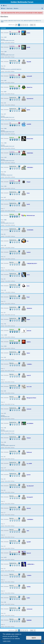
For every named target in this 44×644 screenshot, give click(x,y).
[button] (16, 25)
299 (5, 428)
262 (5, 357)
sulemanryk (30, 609)
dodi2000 (29, 124)
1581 (5, 186)
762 (5, 324)
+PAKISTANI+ (30, 153)
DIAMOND (29, 620)
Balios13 (29, 553)
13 (5, 613)
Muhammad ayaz (31, 215)
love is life (29, 387)
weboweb (29, 409)
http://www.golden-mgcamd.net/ (8, 445)
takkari (28, 353)
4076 (5, 557)
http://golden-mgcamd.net (7, 175)
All (9, 21)
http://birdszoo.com (5, 417)
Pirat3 (28, 297)
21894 (6, 335)
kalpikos (29, 342)
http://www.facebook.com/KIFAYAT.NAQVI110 (11, 69)
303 (5, 442)
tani (28, 241)
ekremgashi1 (30, 497)
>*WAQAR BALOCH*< (32, 263)
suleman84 (29, 76)
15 (5, 569)
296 (5, 602)
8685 (5, 220)
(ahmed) (29, 508)
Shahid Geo (30, 87)
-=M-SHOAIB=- (30, 230)
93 (5, 279)
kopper (28, 319)
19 (5, 546)
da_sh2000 (29, 464)
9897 (5, 92)
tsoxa (28, 286)
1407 (5, 80)
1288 (5, 52)
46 (5, 457)
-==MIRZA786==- (31, 564)
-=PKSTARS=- (30, 167)
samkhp (29, 587)
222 (5, 103)
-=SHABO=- (29, 364)
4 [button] (25, 25)
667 (5, 197)
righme (28, 110)
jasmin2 (29, 475)
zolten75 (29, 375)
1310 (5, 157)
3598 (5, 129)
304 (5, 391)
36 (5, 234)
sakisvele (29, 331)
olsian (28, 193)
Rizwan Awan (30, 139)
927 (5, 114)
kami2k (28, 47)
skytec (28, 275)
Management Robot (31, 398)
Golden (28, 33)
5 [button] (27, 25)
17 (5, 513)
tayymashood (30, 99)
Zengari (29, 182)
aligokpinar (29, 308)
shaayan (29, 438)
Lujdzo (28, 598)
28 (5, 479)
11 (5, 257)
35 (5, 66)
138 (5, 245)
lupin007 (29, 542)
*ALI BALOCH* (30, 486)
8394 (5, 346)
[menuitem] (5, 6)
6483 (5, 143)
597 (5, 413)
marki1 (28, 204)
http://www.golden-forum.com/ (8, 40)
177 (5, 468)
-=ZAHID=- (29, 575)
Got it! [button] (34, 638)
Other (2, 22)
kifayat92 (29, 62)
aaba (28, 531)
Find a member (4, 21)
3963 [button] (32, 25)
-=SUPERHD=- (30, 519)
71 (5, 301)
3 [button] (23, 25)
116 (5, 290)
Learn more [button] (7, 641)
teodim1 (29, 252)
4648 (5, 37)
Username (3, 28)
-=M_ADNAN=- (30, 423)
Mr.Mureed (29, 452)
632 (5, 172)
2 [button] (21, 25)
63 (5, 490)
